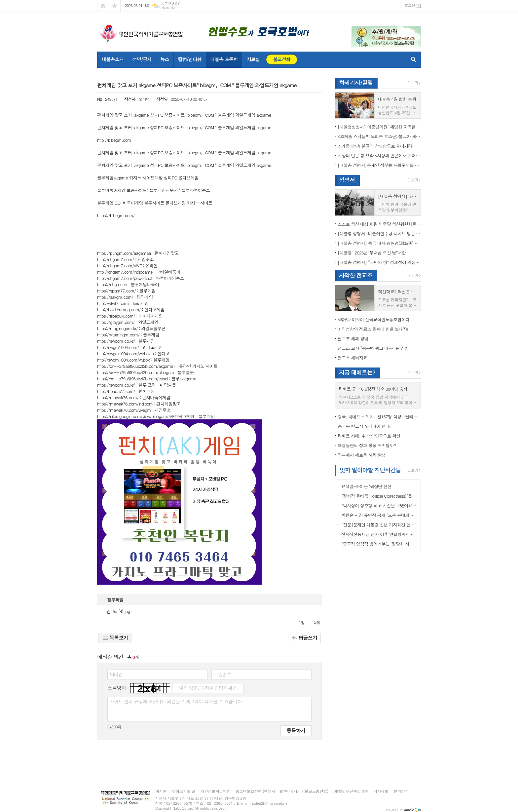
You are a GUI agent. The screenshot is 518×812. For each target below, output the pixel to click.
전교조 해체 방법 (353, 339)
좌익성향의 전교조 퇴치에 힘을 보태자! (373, 329)
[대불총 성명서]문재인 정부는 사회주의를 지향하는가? (379, 165)
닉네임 (116, 674)
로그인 (410, 5)
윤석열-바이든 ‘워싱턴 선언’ (367, 486)
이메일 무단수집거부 (351, 791)
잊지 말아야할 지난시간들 (370, 470)
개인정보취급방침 (215, 791)
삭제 (317, 622)
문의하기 (401, 791)
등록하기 (296, 730)
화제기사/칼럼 (356, 83)
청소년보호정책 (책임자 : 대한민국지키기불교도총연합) (282, 791)
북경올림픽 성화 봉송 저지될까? (367, 445)
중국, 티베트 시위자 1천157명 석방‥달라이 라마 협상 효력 (379, 417)
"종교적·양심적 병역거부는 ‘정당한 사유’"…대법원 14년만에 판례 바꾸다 (379, 544)
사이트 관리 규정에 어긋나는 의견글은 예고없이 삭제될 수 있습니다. (176, 701)
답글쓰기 (304, 638)
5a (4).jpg (118, 611)
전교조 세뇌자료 (352, 358)
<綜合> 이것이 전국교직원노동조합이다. (374, 319)
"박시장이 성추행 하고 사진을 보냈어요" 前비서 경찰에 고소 (379, 505)
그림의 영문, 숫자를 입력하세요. (206, 688)
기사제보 (381, 791)
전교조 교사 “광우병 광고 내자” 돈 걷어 (373, 348)
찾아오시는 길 (184, 791)
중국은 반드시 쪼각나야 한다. (364, 426)
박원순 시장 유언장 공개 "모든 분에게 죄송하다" (379, 515)
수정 (301, 622)
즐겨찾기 (115, 6)
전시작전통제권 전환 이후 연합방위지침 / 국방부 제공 (379, 534)
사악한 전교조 (356, 275)
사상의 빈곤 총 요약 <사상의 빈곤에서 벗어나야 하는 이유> (379, 155)
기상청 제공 (168, 8)
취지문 (161, 791)
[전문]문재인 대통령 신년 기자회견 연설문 (379, 525)
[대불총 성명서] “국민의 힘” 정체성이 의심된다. (379, 262)
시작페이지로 (103, 6)
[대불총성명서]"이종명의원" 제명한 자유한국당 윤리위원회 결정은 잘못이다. (379, 127)
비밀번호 (222, 674)
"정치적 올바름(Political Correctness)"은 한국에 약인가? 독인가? (379, 496)
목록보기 (115, 638)
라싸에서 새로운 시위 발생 (362, 455)
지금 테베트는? (357, 372)
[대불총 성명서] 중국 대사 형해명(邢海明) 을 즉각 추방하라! (379, 243)
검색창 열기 (412, 59)
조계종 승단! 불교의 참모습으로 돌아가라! (375, 146)
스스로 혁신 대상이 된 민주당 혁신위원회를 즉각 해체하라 (379, 224)
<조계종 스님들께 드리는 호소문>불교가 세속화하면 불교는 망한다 (379, 136)
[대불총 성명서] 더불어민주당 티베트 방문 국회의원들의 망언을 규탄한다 (379, 233)
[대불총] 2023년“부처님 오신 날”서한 (372, 253)
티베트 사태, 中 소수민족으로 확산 (369, 436)
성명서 (347, 180)
